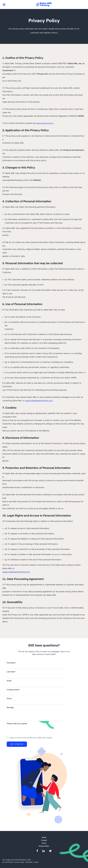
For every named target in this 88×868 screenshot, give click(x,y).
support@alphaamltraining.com (39, 401)
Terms (44, 843)
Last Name (11, 672)
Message (10, 707)
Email (9, 681)
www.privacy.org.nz (45, 123)
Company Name (13, 690)
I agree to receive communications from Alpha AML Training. (31, 738)
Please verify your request (17, 724)
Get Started (17, 744)
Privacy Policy (44, 846)
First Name (11, 663)
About (44, 837)
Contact (44, 840)
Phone (9, 699)
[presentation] (24, 730)
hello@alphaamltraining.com (17, 860)
